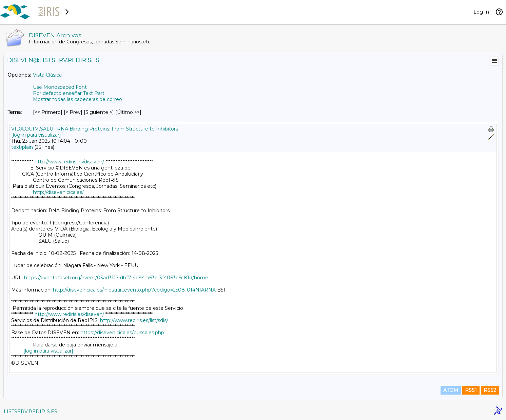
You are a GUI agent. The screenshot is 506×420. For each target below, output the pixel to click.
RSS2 (490, 390)
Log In (481, 12)
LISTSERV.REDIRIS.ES (31, 412)
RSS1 (471, 390)
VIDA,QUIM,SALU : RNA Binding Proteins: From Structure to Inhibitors (95, 129)
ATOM (451, 390)
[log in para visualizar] (36, 135)
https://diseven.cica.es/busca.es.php (122, 333)
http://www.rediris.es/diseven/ (69, 162)
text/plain (22, 147)
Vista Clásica (47, 75)
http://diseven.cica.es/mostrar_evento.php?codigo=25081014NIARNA (134, 290)
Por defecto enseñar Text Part (69, 93)
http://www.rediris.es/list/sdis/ (134, 320)
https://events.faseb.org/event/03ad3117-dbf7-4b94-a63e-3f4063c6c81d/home (116, 278)
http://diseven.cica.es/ (58, 192)
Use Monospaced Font (60, 87)
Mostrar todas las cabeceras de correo (77, 99)
